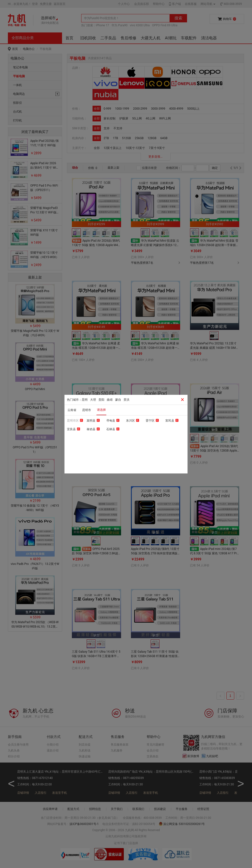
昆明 (85, 400)
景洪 (126, 400)
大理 (93, 400)
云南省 (72, 410)
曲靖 (110, 400)
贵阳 (101, 400)
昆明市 (87, 410)
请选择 (101, 410)
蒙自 (118, 400)
